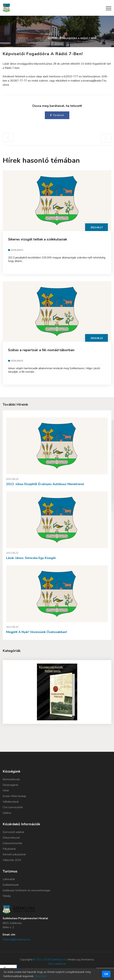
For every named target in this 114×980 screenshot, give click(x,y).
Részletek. (41, 976)
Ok (106, 974)
